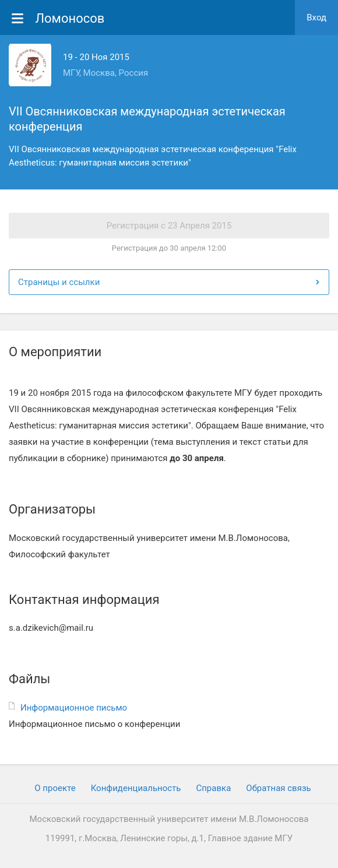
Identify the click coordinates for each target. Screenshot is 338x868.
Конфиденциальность (136, 788)
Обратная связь (278, 788)
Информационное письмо (74, 708)
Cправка (213, 788)
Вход (316, 17)
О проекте (55, 788)
